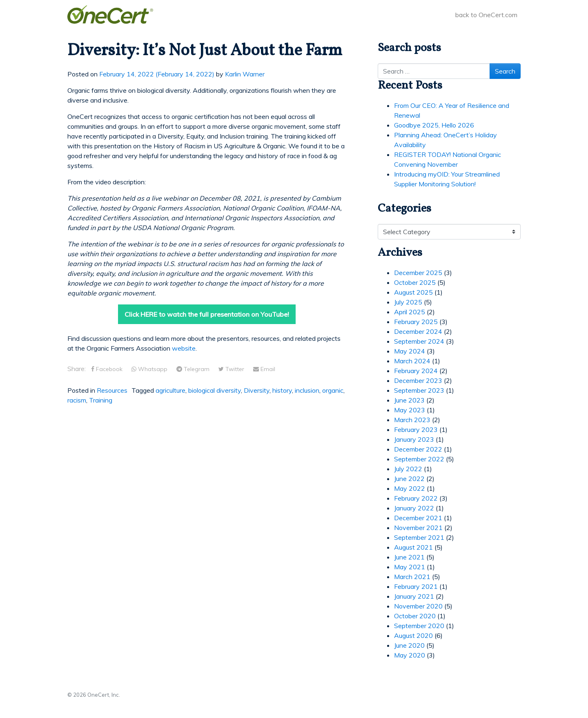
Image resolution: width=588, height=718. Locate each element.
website (184, 348)
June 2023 (409, 400)
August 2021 (413, 547)
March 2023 (412, 420)
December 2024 (418, 331)
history (282, 390)
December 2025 (418, 273)
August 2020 (413, 635)
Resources (112, 390)
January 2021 (414, 596)
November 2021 (418, 528)
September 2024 (419, 341)
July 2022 (408, 469)
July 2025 (408, 302)
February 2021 (416, 586)
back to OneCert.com (486, 15)
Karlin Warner (245, 74)
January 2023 (414, 439)
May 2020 (410, 655)
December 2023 (418, 380)
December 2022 (418, 449)
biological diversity (215, 390)
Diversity (257, 390)
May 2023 (410, 410)
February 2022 (416, 498)
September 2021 (419, 537)
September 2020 (419, 626)
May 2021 (410, 567)
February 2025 (416, 322)
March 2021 (412, 577)
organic (333, 390)
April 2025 (410, 312)
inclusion (307, 390)
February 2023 (416, 429)
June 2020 (409, 645)
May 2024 (410, 351)
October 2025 (415, 282)
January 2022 (414, 508)
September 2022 (419, 459)
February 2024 (416, 371)
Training (101, 400)
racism (77, 400)
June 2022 (409, 479)
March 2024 (412, 361)
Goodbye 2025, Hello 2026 (434, 125)
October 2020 (415, 616)
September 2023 (419, 390)
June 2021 (409, 557)
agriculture (170, 390)
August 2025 (413, 292)
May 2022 (410, 488)
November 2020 (418, 606)
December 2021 (418, 518)
